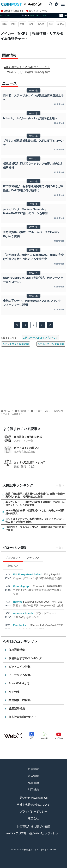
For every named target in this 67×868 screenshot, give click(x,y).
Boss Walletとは (19, 683)
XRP (22, 24)
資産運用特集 (17, 709)
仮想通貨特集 (17, 650)
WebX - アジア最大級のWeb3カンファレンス (33, 833)
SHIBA (61, 24)
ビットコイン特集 (37, 11)
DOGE (41, 24)
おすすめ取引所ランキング (29, 462)
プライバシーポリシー (33, 811)
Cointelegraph (22, 586)
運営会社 (33, 818)
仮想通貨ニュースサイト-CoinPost (40, 850)
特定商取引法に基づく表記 (33, 827)
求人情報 (33, 776)
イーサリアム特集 (20, 675)
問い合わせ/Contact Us (34, 798)
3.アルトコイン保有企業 (51, 344)
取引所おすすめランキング (25, 658)
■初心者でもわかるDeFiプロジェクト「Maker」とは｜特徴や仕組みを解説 (27, 70)
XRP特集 (14, 692)
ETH (13, 24)
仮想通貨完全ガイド (12, 11)
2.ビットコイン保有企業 (16, 344)
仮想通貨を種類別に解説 (28, 437)
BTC (5, 24)
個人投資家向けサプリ (22, 717)
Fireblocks (19, 625)
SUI (51, 24)
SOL (31, 24)
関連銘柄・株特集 (20, 700)
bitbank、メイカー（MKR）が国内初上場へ (30, 118)
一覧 (58, 485)
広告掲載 (33, 769)
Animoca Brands (23, 613)
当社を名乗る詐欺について (33, 805)
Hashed (18, 601)
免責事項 (33, 783)
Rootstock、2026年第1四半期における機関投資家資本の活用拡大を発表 (37, 590)
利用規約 (33, 790)
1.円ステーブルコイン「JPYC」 (40, 338)
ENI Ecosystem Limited (27, 574)
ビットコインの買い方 (27, 448)
